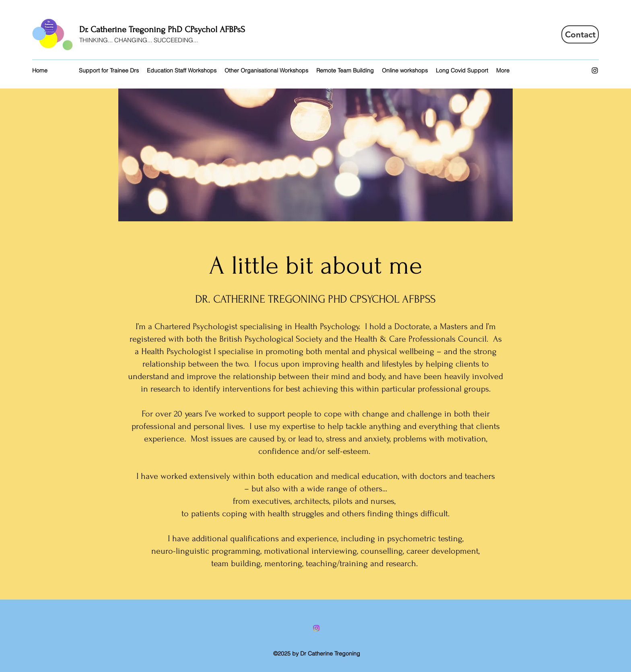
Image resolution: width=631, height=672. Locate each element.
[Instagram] (595, 70)
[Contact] (580, 34)
